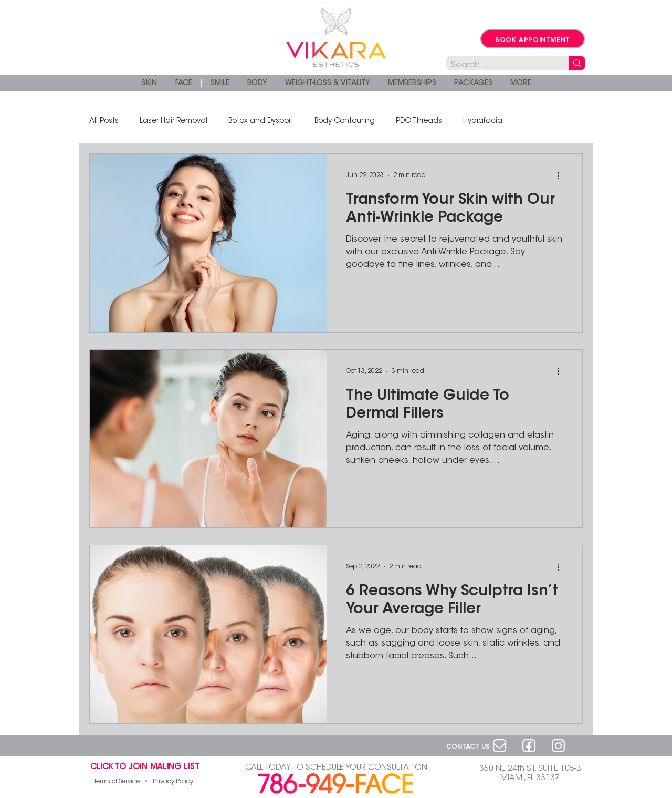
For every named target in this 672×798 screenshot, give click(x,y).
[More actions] (562, 175)
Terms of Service (117, 782)
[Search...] (499, 65)
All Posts (104, 121)
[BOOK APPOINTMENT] (533, 39)
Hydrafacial (484, 121)
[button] (521, 83)
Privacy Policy (173, 782)
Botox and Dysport (261, 121)
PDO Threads (419, 121)
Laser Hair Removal (174, 121)
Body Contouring (345, 121)
